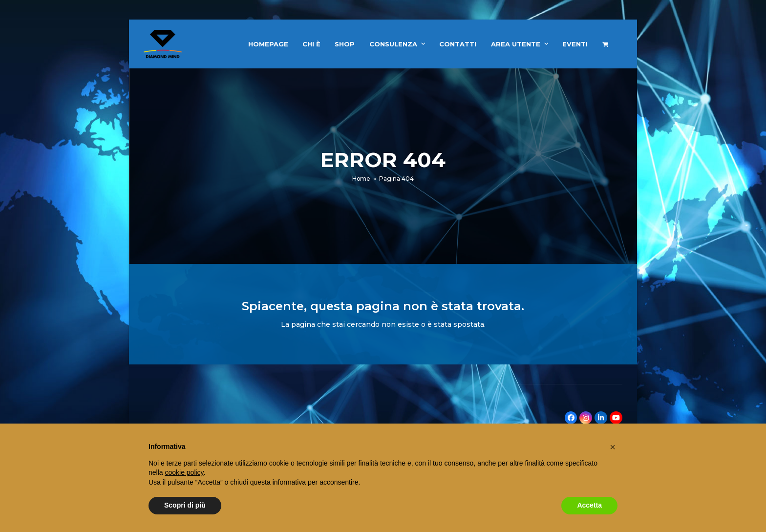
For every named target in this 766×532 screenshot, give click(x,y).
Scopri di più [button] (185, 505)
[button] (605, 44)
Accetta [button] (589, 505)
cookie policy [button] (184, 472)
